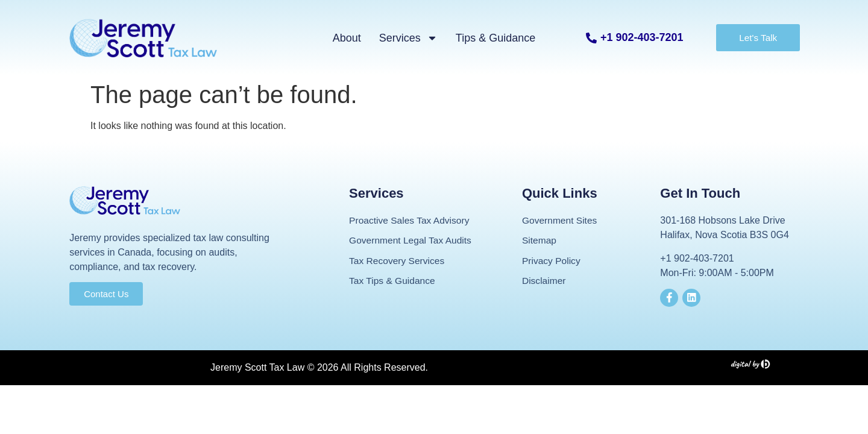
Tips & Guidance (495, 38)
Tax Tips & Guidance (393, 282)
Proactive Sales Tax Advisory (411, 220)
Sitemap (540, 241)
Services (408, 38)
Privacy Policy (552, 261)
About (347, 38)
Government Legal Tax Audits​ (412, 241)
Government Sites (561, 220)
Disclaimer (545, 282)
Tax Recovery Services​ (398, 261)
